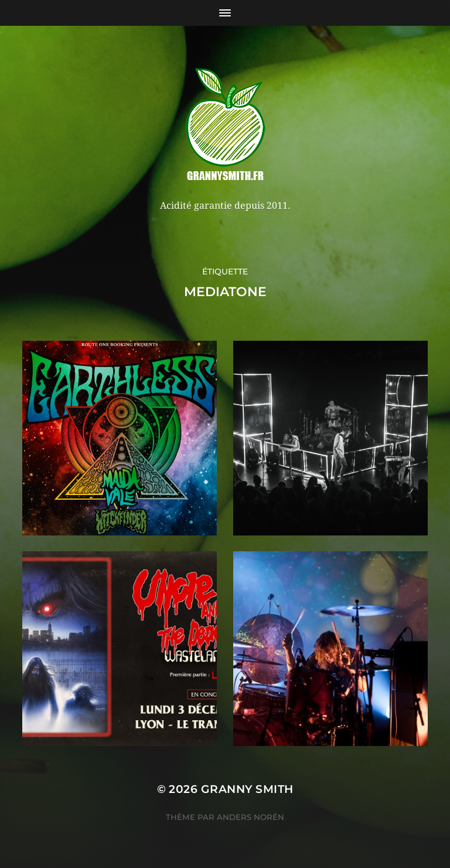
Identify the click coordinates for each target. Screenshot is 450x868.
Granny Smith (247, 789)
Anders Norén (250, 817)
